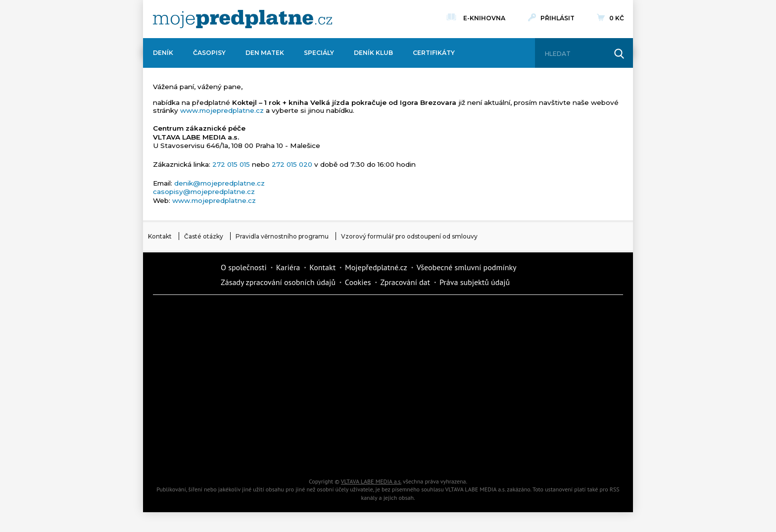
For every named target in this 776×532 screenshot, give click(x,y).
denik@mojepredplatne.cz (219, 183)
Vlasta (190, 384)
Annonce (358, 384)
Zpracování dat (405, 282)
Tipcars (527, 349)
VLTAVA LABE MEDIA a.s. (371, 481)
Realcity (274, 349)
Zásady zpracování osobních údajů (278, 282)
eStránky (527, 384)
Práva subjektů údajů (475, 282)
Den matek (265, 53)
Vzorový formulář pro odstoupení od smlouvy (409, 236)
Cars (190, 419)
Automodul (190, 453)
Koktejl (442, 453)
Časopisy (209, 53)
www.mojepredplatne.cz (222, 110)
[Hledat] (575, 54)
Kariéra (288, 267)
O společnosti (244, 267)
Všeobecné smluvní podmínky (467, 267)
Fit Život (358, 315)
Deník (163, 53)
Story (442, 384)
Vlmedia (183, 274)
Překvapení (358, 419)
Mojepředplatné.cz (376, 267)
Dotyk (274, 315)
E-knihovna (484, 17)
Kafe (358, 349)
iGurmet (274, 419)
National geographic (442, 419)
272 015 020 (292, 164)
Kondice (190, 349)
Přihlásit (558, 18)
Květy (274, 384)
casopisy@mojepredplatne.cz (204, 192)
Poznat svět (274, 453)
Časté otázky (204, 236)
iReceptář (442, 349)
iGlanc (358, 453)
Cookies (358, 282)
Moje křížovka (442, 315)
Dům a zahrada (527, 315)
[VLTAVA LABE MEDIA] (242, 19)
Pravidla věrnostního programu (282, 236)
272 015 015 (231, 164)
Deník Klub (373, 53)
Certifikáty (434, 53)
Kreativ (527, 419)
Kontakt (160, 236)
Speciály (319, 53)
